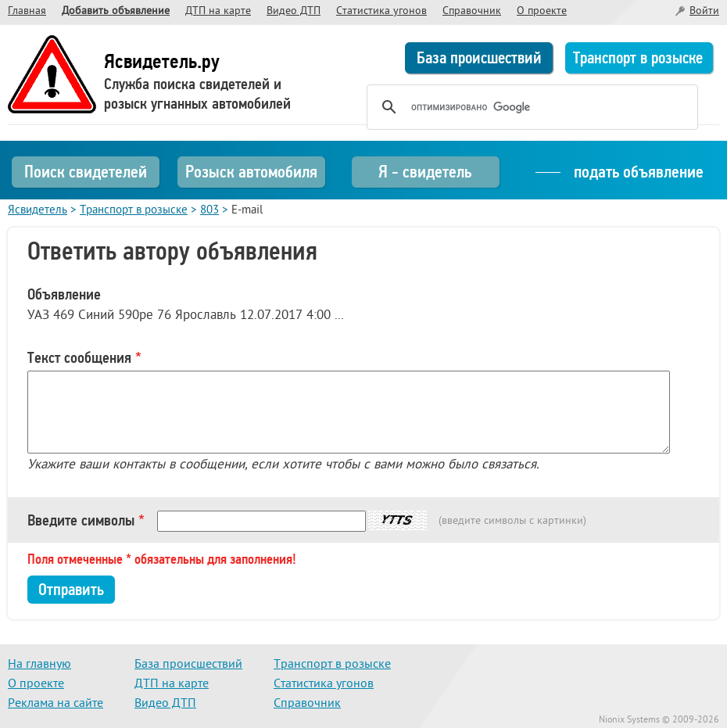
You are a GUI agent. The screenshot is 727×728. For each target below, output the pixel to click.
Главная (27, 11)
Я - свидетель (425, 172)
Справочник (472, 11)
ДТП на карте (218, 11)
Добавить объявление (116, 11)
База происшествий (479, 58)
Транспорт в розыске (638, 58)
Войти (704, 11)
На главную (39, 665)
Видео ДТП (294, 11)
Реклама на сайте (56, 704)
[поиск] (530, 107)
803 (210, 211)
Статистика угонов (381, 11)
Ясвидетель (38, 211)
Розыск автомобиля (251, 172)
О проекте (542, 11)
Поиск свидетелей (86, 172)
